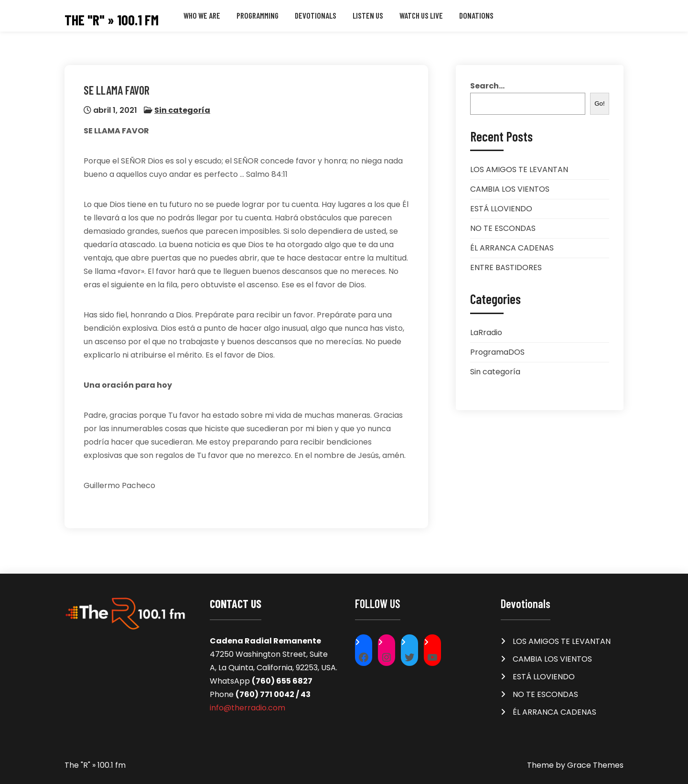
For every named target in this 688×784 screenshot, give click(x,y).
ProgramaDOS (497, 352)
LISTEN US (368, 15)
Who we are (202, 15)
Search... (487, 86)
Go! (599, 103)
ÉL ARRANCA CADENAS (512, 248)
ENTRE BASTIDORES (506, 267)
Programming (258, 15)
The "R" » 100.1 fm (112, 20)
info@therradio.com (247, 708)
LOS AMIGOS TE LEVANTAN (519, 169)
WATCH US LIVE (421, 15)
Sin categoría (182, 110)
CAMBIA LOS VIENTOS (510, 189)
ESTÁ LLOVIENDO (501, 209)
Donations (476, 15)
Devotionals (316, 15)
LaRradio (486, 332)
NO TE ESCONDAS (503, 228)
